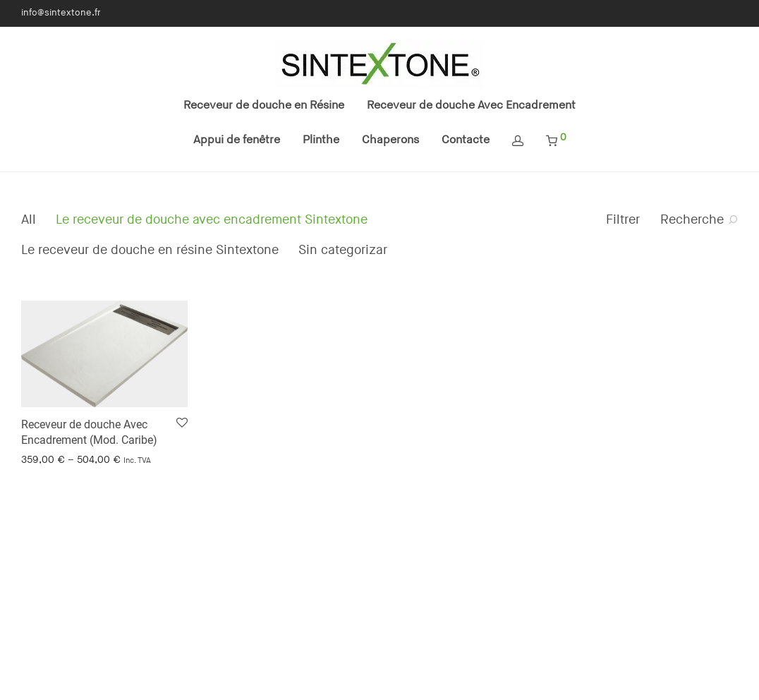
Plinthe (321, 140)
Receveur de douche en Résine (264, 105)
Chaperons (390, 140)
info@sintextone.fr (61, 13)
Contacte (466, 140)
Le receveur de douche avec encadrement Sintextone (212, 220)
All (29, 220)
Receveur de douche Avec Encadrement (471, 105)
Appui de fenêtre (237, 140)
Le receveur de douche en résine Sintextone (150, 250)
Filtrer (623, 220)
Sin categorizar (343, 250)
